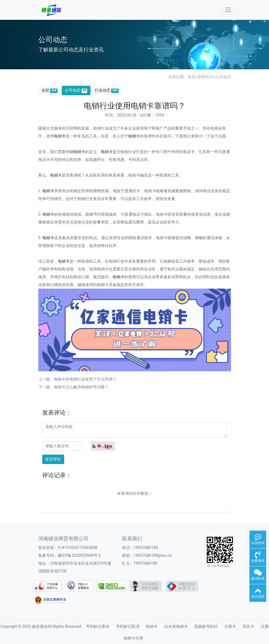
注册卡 (230, 626)
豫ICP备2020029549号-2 (79, 555)
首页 (192, 77)
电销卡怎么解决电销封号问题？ (81, 387)
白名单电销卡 (176, 626)
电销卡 (60, 136)
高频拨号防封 (206, 626)
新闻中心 (205, 77)
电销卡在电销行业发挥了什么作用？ (85, 379)
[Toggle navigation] (228, 10)
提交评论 (53, 459)
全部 (49, 90)
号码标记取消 (128, 626)
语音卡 (248, 626)
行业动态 (107, 90)
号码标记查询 (97, 626)
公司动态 (223, 77)
